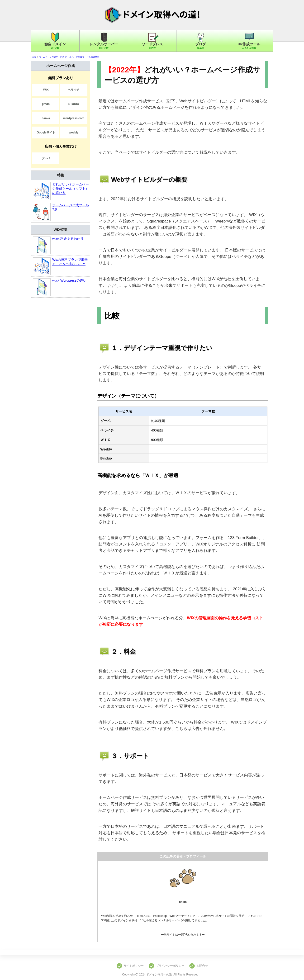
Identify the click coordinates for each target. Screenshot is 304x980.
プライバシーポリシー (170, 966)
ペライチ (74, 90)
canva (46, 118)
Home (34, 57)
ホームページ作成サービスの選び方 (82, 57)
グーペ (46, 158)
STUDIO (74, 104)
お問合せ (202, 966)
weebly (74, 133)
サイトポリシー (134, 966)
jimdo (46, 104)
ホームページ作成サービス (52, 57)
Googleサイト (46, 133)
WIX (46, 90)
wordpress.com (74, 118)
